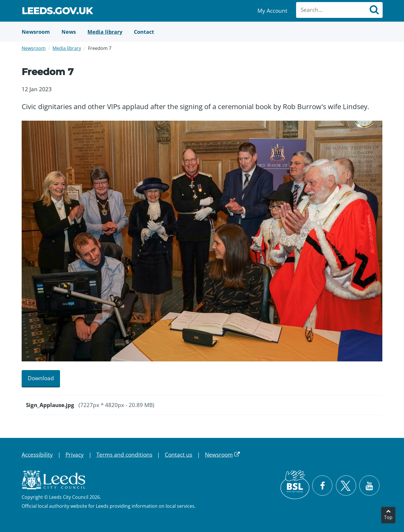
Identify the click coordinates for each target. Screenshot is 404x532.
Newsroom (34, 48)
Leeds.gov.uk (57, 12)
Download (41, 378)
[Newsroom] (36, 32)
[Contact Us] (144, 32)
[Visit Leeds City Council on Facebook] (322, 486)
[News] (69, 32)
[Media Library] (105, 32)
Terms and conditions (124, 455)
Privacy (75, 455)
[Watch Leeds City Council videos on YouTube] (369, 486)
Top (388, 517)
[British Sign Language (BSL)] (295, 485)
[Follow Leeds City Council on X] (346, 486)
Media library (67, 48)
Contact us (178, 455)
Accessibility (37, 455)
